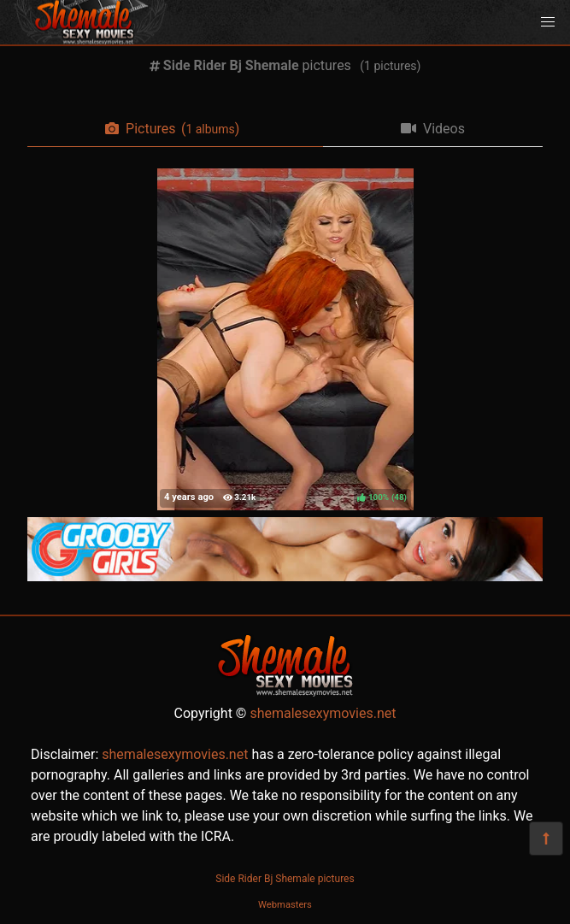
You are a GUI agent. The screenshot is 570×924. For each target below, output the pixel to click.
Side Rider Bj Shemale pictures (285, 879)
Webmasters (285, 905)
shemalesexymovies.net (323, 713)
